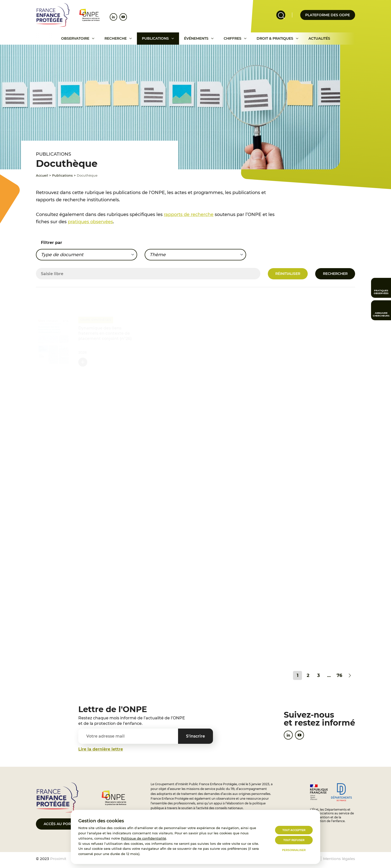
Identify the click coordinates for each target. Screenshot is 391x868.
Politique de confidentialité (144, 838)
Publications (155, 38)
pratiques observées (90, 222)
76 (339, 675)
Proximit (58, 859)
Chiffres (233, 38)
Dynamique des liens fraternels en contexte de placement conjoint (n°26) (105, 333)
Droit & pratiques (275, 38)
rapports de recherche (189, 215)
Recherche (116, 38)
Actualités (319, 38)
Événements (196, 38)
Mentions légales (339, 859)
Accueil (42, 175)
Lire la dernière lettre (101, 749)
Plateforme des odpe (328, 15)
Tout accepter (294, 830)
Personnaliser (294, 850)
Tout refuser (294, 840)
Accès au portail (61, 824)
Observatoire (75, 38)
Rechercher (335, 274)
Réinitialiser (288, 274)
